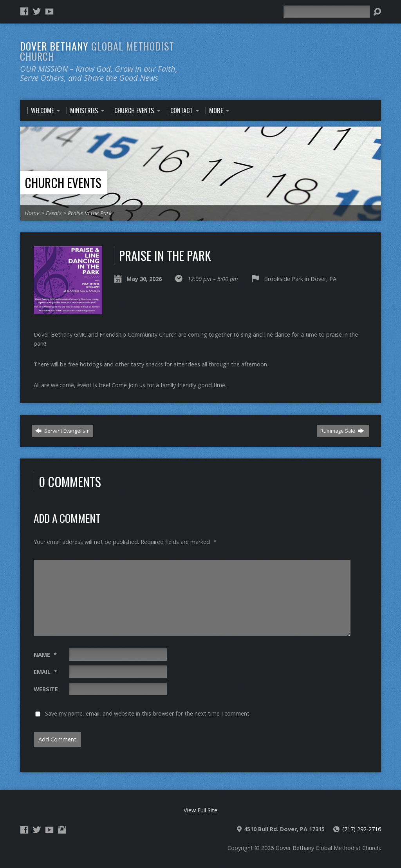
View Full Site (200, 810)
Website (46, 689)
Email (45, 672)
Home (32, 213)
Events (54, 213)
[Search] (327, 12)
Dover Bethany (97, 51)
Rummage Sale (342, 431)
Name (45, 655)
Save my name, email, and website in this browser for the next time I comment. (148, 713)
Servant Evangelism (62, 431)
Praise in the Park (90, 213)
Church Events (63, 182)
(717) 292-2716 (362, 829)
